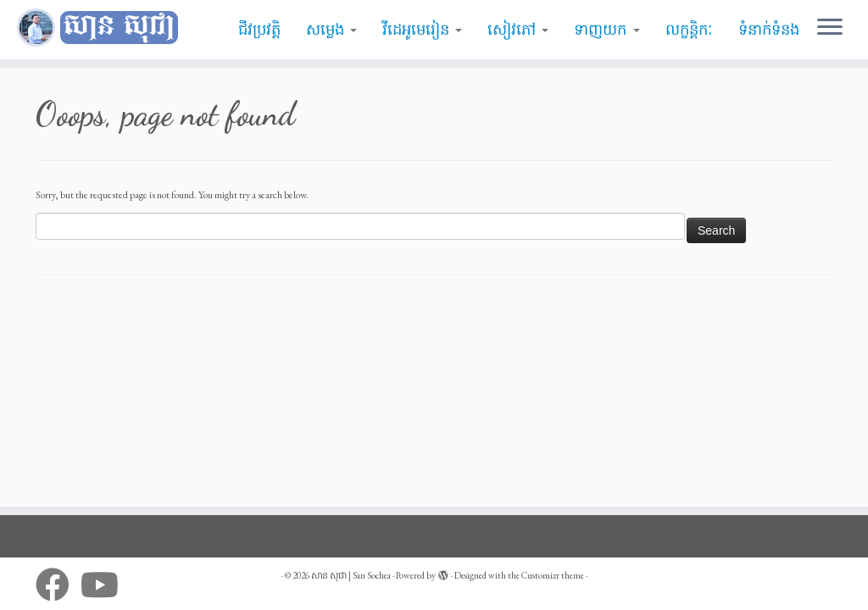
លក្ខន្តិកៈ (689, 30)
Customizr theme (553, 575)
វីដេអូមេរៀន (422, 30)
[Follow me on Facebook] (58, 585)
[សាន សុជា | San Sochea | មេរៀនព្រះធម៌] (102, 28)
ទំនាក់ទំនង (769, 30)
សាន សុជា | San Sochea (351, 575)
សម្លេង (331, 30)
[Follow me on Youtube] (105, 585)
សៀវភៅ (518, 30)
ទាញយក (606, 30)
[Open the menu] (830, 28)
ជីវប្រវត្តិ (259, 30)
